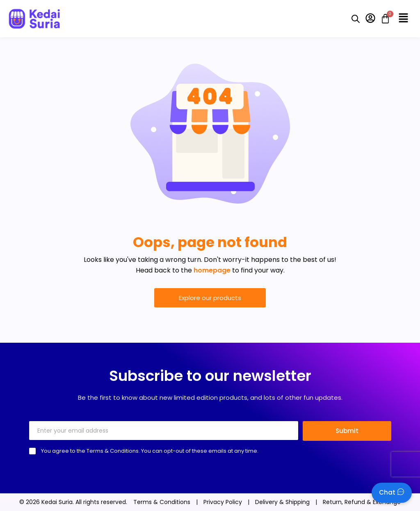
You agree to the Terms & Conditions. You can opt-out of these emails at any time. (150, 451)
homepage (212, 270)
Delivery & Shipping (282, 502)
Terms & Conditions (162, 502)
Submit (347, 431)
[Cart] (383, 19)
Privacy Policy (223, 502)
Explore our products (210, 298)
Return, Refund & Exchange (362, 502)
